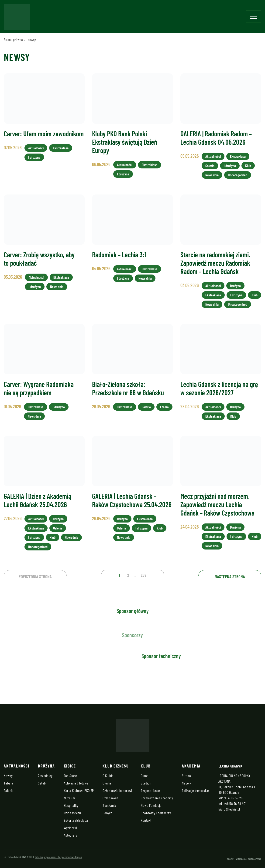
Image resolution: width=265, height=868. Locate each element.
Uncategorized (238, 175)
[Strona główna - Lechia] (17, 18)
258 (144, 575)
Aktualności (36, 148)
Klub (248, 166)
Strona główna (13, 39)
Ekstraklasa (61, 148)
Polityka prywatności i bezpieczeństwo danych (58, 857)
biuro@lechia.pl (229, 809)
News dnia (212, 175)
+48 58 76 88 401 (235, 803)
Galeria (210, 166)
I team (164, 407)
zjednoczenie (255, 859)
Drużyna (235, 286)
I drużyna (34, 157)
